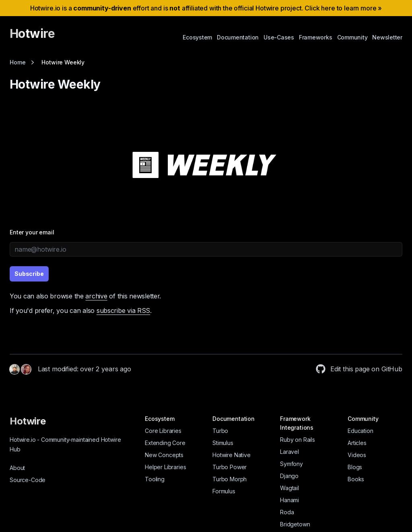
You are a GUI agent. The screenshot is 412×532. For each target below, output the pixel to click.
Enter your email (32, 232)
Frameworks (316, 37)
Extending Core (165, 443)
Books (356, 479)
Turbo (220, 431)
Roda (287, 512)
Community (352, 37)
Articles (357, 443)
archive (96, 296)
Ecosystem (197, 37)
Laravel (289, 452)
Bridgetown (295, 524)
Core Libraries (163, 431)
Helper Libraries (165, 467)
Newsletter (387, 37)
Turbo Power (230, 467)
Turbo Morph (230, 479)
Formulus (224, 491)
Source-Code (28, 480)
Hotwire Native (232, 455)
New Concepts (164, 455)
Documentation (238, 37)
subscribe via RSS (123, 311)
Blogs (355, 467)
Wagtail (289, 488)
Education (360, 431)
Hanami (289, 500)
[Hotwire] (32, 37)
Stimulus (223, 443)
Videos (357, 455)
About (17, 468)
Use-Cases (279, 37)
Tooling (155, 479)
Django (289, 476)
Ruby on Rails (298, 440)
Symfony (291, 464)
